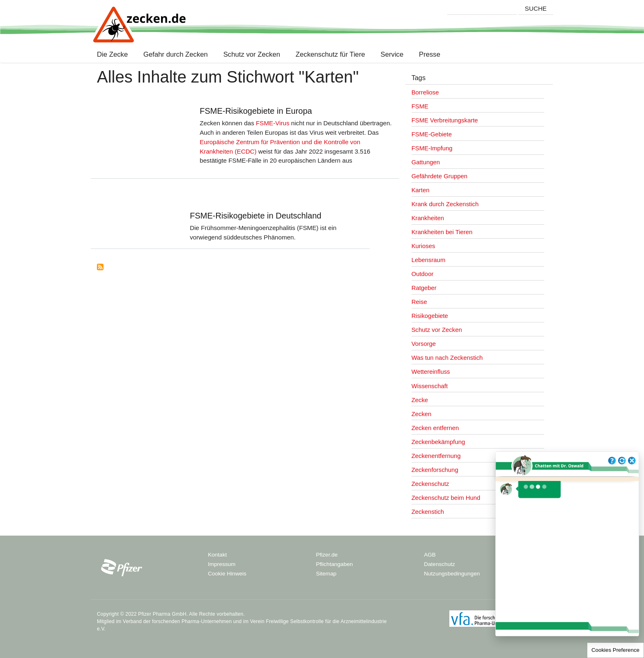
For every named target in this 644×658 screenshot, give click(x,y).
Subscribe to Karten (100, 267)
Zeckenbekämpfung (438, 442)
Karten (421, 190)
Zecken (422, 414)
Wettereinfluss (431, 372)
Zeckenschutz (430, 484)
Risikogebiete (430, 316)
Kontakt (217, 555)
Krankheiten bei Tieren (442, 232)
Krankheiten (428, 218)
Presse (430, 55)
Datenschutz (439, 564)
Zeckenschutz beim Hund (446, 498)
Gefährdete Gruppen (439, 176)
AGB (430, 555)
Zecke (420, 400)
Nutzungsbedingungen (452, 574)
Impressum (222, 564)
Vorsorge (424, 344)
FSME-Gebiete (432, 134)
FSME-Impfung (432, 148)
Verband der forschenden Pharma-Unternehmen (177, 621)
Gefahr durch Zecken (176, 55)
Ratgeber (424, 288)
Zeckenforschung (435, 470)
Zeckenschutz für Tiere (330, 55)
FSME (420, 106)
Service (392, 55)
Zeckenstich (428, 512)
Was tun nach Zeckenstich (447, 358)
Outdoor (423, 274)
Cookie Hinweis (227, 574)
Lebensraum (429, 260)
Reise (419, 302)
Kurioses (423, 246)
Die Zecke (114, 55)
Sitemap (326, 574)
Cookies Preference (615, 650)
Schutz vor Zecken (252, 55)
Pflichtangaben (334, 564)
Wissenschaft (430, 386)
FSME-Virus (273, 123)
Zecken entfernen (435, 428)
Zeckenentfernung (436, 456)
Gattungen (426, 162)
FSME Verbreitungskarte (445, 120)
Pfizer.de (327, 555)
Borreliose (425, 92)
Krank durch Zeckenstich (445, 204)
